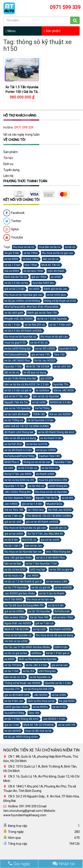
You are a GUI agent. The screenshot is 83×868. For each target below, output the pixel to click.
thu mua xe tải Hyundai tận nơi (23, 552)
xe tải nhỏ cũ (36, 486)
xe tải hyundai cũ (40, 677)
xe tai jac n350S (46, 450)
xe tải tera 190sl (33, 271)
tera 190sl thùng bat (58, 552)
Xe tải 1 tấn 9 (13, 546)
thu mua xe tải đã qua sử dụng (54, 635)
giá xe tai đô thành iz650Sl (42, 522)
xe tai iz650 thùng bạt (18, 349)
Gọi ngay (19, 864)
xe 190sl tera (36, 510)
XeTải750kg (42, 408)
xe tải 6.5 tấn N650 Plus (50, 558)
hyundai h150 (68, 349)
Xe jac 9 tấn (12, 253)
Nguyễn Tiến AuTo (46, 498)
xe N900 (9, 659)
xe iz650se (42, 390)
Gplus (11, 229)
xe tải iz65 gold (14, 313)
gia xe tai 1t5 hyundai (17, 408)
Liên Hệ (8, 176)
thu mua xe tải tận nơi (40, 599)
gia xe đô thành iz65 (17, 695)
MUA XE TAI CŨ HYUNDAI (39, 725)
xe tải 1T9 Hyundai (16, 588)
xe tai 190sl (31, 253)
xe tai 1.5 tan (12, 265)
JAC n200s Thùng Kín (18, 492)
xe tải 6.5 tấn (56, 605)
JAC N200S (41, 695)
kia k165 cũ (29, 540)
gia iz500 (46, 378)
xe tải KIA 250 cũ (35, 325)
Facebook (14, 213)
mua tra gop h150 (15, 343)
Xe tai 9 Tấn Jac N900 (18, 474)
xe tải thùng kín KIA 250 (38, 689)
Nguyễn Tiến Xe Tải (16, 402)
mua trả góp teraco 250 (53, 480)
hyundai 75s (61, 384)
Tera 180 (34, 713)
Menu (11, 31)
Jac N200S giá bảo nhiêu (20, 593)
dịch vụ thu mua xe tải (41, 701)
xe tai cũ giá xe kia (16, 653)
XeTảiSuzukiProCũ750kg (19, 456)
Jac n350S (11, 504)
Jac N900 (33, 576)
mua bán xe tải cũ (50, 247)
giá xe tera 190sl (63, 617)
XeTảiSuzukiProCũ (16, 355)
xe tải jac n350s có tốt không (22, 301)
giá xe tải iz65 (13, 522)
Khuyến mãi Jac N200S (18, 319)
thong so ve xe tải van (37, 462)
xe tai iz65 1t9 (67, 725)
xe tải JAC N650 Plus (17, 361)
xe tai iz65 (39, 629)
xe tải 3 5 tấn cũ (27, 468)
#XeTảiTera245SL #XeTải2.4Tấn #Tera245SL (32, 307)
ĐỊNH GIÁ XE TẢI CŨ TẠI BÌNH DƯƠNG (27, 426)
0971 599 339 (24, 128)
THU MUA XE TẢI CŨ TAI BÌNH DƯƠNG (49, 516)
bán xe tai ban (13, 564)
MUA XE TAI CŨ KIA (38, 367)
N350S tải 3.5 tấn (60, 402)
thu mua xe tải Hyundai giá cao (23, 295)
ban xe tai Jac (34, 546)
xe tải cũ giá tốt (41, 588)
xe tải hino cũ (50, 468)
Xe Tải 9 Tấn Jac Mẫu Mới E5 (45, 534)
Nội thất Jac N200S (60, 510)
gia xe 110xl (12, 725)
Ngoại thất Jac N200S (18, 623)
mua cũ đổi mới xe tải (38, 731)
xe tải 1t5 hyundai (39, 611)
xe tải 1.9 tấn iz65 (60, 325)
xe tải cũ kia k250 (15, 570)
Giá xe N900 (12, 271)
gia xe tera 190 (41, 355)
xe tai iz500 (59, 695)
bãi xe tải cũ (12, 373)
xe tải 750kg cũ (14, 420)
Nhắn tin (64, 864)
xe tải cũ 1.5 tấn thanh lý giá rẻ (23, 582)
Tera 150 (59, 355)
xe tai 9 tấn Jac (14, 701)
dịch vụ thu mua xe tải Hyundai (38, 659)
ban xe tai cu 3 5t (15, 677)
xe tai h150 (59, 707)
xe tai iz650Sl (13, 731)
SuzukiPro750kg (14, 713)
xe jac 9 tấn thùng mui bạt (20, 378)
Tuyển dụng (11, 170)
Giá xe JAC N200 (64, 390)
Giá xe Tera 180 (14, 510)
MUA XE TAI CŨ (51, 265)
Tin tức (8, 158)
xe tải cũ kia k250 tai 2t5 (19, 480)
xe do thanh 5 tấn (51, 438)
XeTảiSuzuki (62, 611)
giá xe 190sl (39, 277)
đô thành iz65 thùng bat (19, 432)
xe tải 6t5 (67, 498)
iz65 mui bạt (38, 570)
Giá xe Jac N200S (60, 414)
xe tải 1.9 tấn (12, 325)
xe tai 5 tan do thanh (52, 593)
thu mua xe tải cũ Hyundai (51, 492)
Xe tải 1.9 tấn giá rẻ (58, 653)
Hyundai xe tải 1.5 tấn (58, 683)
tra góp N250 (67, 701)
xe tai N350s (40, 707)
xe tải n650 (39, 402)
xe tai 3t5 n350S (45, 349)
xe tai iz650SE (63, 588)
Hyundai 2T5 (12, 689)
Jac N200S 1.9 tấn (54, 719)
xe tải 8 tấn (11, 540)
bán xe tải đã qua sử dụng (20, 438)
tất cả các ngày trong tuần (21, 135)
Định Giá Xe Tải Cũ (16, 277)
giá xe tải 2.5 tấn (14, 289)
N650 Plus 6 (12, 462)
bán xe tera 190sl (15, 617)
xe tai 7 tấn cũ (13, 516)
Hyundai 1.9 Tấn (14, 486)
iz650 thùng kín (58, 486)
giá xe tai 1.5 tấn (32, 504)
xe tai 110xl (11, 671)
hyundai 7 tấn (63, 462)
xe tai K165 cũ (39, 343)
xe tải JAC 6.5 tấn (36, 665)
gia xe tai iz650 (50, 540)
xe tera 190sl (31, 259)
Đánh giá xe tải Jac (56, 289)
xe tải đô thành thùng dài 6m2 (56, 432)
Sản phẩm (52, 31)
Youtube (13, 238)
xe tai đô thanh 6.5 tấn (18, 450)
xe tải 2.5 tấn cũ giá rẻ (18, 390)
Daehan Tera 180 (49, 456)
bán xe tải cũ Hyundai (46, 396)
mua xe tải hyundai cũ (18, 635)
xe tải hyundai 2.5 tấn (41, 420)
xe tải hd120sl (13, 444)
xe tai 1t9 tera (13, 665)
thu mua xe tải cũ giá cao (58, 253)
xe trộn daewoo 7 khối (18, 498)
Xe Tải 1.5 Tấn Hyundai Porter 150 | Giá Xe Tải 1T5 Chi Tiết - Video (22, 92)
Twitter (12, 221)
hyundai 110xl (13, 367)
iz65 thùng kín (47, 671)
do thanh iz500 (45, 474)
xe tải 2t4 (28, 671)
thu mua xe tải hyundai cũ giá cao (25, 528)
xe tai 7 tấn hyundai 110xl (41, 564)
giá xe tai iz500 (14, 534)
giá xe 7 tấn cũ (44, 623)
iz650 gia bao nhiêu (16, 707)
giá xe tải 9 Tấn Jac (16, 396)
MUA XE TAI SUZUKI (16, 629)
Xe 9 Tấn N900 (13, 599)
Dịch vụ (8, 164)
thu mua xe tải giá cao (54, 337)
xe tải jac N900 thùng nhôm (21, 737)
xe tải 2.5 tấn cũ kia (16, 283)
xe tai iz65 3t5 (62, 367)
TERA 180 (39, 414)
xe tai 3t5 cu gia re (61, 570)
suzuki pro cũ (58, 528)
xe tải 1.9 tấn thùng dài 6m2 (21, 719)
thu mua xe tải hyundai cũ (20, 337)
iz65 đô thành (56, 271)
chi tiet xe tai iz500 (16, 641)
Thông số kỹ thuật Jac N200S (22, 683)
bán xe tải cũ (51, 259)
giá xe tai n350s (14, 611)
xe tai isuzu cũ (13, 576)
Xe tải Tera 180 (39, 617)
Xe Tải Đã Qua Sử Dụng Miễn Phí (24, 605)
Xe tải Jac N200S (45, 361)
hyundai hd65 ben (43, 283)
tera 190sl (31, 265)
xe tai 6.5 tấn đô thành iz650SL (23, 331)
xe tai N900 (11, 259)
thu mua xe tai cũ (24, 247)
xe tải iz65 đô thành (16, 414)
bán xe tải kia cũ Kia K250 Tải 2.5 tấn (27, 384)
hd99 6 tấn (61, 647)
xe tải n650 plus (56, 295)
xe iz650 (34, 289)
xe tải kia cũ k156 (37, 444)
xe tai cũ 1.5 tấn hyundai (52, 319)
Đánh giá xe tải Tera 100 (42, 313)
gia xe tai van (60, 665)
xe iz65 (9, 468)
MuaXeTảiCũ (54, 504)
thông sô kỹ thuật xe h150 (60, 301)
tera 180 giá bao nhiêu (18, 558)
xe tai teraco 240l (57, 582)
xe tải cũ (70, 247)
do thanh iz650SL (61, 629)
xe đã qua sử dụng (35, 373)
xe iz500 (56, 277)
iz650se (36, 653)
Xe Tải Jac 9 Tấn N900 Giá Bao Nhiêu (27, 647)
